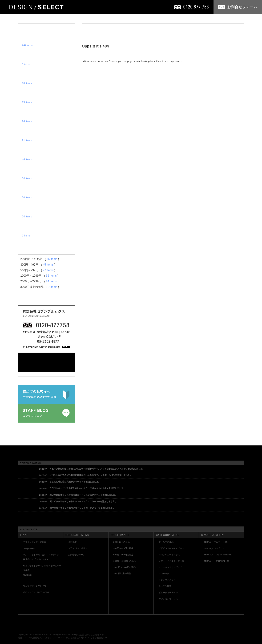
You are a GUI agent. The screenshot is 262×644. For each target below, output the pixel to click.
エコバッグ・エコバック (46, 156)
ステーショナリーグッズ (170, 567)
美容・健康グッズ (46, 213)
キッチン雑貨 (165, 586)
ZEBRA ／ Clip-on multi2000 (218, 555)
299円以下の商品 (122, 542)
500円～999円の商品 (123, 555)
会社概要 (73, 542)
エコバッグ (164, 573)
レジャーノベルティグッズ (46, 118)
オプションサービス (46, 232)
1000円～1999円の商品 (125, 561)
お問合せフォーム (238, 7)
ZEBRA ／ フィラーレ (214, 548)
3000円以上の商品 (122, 573)
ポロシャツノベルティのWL (36, 592)
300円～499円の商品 (123, 548)
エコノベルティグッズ (169, 555)
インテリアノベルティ (46, 175)
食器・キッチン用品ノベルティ (46, 194)
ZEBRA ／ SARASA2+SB (217, 561)
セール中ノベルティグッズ (46, 60)
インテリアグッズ (167, 580)
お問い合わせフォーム (46, 362)
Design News (29, 548)
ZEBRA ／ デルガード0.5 (216, 542)
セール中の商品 (166, 542)
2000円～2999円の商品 (125, 567)
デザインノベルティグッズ (46, 79)
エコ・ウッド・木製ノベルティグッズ (46, 98)
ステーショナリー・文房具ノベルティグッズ (46, 137)
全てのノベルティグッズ (46, 41)
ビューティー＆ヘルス (169, 593)
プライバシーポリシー (79, 548)
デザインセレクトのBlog (35, 542)
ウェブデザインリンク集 (35, 586)
